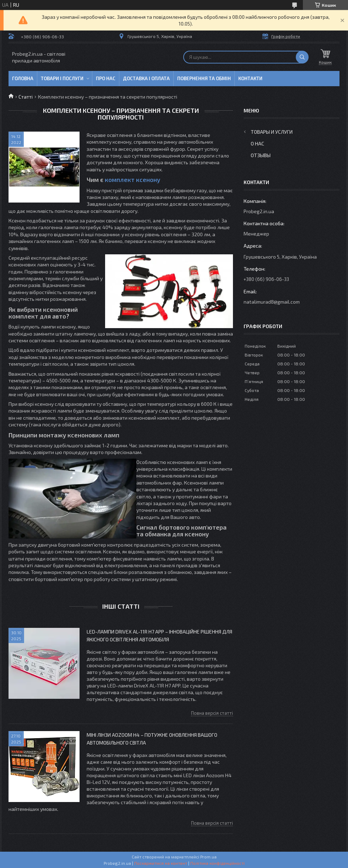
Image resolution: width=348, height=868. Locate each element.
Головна (23, 78)
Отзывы (261, 155)
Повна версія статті (212, 713)
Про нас (106, 78)
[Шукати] (302, 57)
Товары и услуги (272, 132)
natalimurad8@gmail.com (272, 302)
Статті (26, 97)
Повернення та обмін (204, 78)
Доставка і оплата (146, 78)
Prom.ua (208, 857)
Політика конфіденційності (217, 863)
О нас (257, 143)
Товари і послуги (62, 78)
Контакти (250, 78)
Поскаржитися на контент (161, 863)
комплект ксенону (132, 179)
